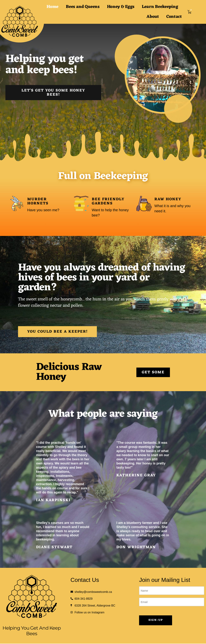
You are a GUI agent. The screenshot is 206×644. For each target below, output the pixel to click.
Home (52, 7)
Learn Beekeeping (160, 7)
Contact (174, 17)
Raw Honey (168, 199)
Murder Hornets (38, 201)
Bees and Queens (83, 7)
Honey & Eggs (121, 7)
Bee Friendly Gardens (108, 201)
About (153, 17)
